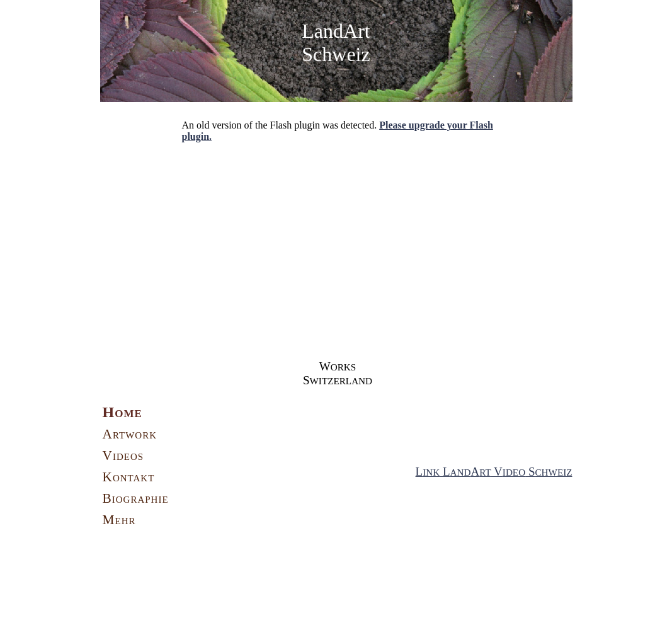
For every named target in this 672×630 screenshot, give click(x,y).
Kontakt (129, 477)
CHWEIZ (553, 472)
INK (431, 472)
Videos (123, 455)
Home (122, 412)
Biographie (136, 498)
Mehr (119, 520)
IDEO (514, 472)
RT (485, 472)
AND (461, 472)
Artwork (130, 434)
